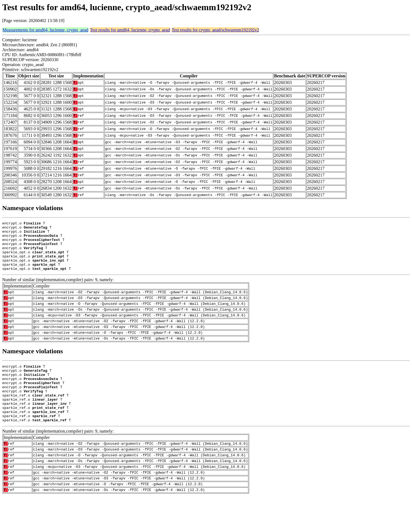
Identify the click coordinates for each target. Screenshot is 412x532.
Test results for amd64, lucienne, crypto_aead (130, 30)
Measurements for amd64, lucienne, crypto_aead (45, 30)
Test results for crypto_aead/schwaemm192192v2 (215, 30)
